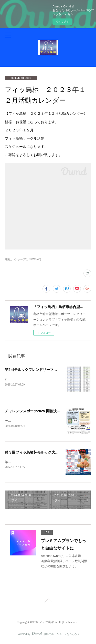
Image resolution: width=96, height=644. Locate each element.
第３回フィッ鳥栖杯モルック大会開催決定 (39, 453)
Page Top (48, 602)
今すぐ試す (62, 22)
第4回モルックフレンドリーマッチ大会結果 (40, 370)
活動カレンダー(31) (16, 259)
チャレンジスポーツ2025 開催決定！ (34, 411)
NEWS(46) (35, 259)
